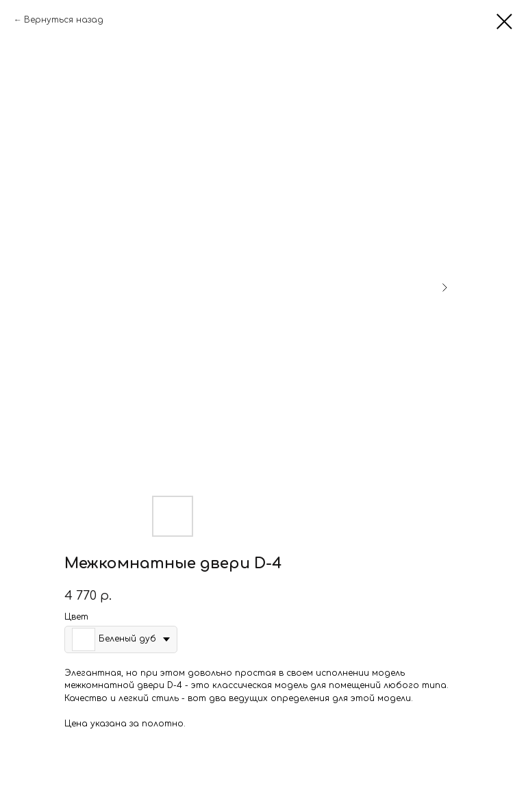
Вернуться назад (64, 20)
